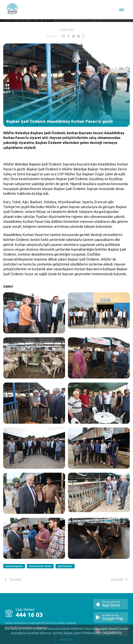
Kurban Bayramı (14, 566)
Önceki (12, 579)
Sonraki (120, 579)
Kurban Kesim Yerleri (40, 566)
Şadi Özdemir (65, 566)
